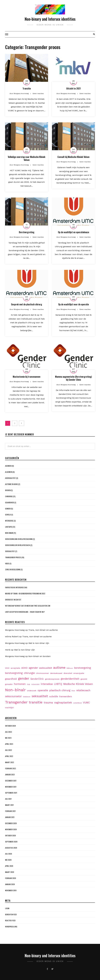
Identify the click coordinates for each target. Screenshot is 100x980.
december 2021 (11, 781)
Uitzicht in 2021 (74, 88)
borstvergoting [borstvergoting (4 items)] (83, 668)
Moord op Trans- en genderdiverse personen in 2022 (25, 593)
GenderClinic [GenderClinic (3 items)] (37, 679)
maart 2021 (9, 805)
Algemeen (9, 472)
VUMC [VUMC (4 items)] (86, 703)
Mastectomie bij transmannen (27, 377)
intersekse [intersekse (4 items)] (47, 684)
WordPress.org (11, 926)
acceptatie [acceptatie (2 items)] (15, 668)
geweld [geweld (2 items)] (84, 679)
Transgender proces (13, 557)
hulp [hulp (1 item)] (29, 684)
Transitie (27, 88)
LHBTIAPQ (9, 527)
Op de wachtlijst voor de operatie (74, 304)
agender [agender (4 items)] (33, 668)
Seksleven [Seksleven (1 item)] (27, 697)
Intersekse (9, 521)
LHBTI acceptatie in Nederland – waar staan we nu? (25, 612)
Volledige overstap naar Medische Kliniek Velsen (27, 158)
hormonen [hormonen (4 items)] (20, 684)
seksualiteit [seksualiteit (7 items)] (40, 696)
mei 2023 (8, 738)
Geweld (8, 515)
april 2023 (9, 744)
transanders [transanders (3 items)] (65, 696)
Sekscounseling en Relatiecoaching (19, 539)
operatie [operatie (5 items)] (43, 690)
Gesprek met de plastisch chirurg (27, 304)
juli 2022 (8, 750)
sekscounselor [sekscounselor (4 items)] (13, 696)
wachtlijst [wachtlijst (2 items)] (9, 708)
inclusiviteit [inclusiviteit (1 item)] (35, 684)
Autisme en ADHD (11, 484)
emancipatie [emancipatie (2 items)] (79, 673)
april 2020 (9, 866)
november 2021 (11, 787)
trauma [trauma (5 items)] (48, 702)
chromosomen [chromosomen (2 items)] (42, 673)
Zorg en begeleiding (13, 569)
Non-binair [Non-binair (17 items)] (15, 690)
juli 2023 (8, 732)
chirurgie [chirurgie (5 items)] (29, 673)
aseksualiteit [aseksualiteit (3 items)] (46, 668)
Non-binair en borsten (39, 656)
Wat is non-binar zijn (39, 643)
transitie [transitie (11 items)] (36, 702)
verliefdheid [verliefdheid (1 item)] (77, 703)
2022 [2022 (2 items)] (7, 668)
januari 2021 (10, 817)
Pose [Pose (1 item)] (73, 691)
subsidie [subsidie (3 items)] (54, 696)
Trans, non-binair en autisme (43, 630)
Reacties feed (10, 920)
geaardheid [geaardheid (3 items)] (11, 679)
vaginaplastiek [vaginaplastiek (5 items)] (63, 702)
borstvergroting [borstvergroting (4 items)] (14, 673)
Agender (8, 466)
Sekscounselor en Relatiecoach (18, 545)
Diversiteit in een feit (13, 600)
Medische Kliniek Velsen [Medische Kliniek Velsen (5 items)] (78, 684)
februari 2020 (10, 878)
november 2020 (11, 829)
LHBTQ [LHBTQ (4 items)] (58, 684)
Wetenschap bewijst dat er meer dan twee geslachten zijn (28, 606)
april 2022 (9, 756)
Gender (8, 509)
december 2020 (11, 823)
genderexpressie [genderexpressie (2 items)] (52, 679)
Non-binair (9, 533)
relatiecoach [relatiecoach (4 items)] (83, 690)
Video (7, 563)
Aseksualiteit (10, 478)
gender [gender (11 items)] (24, 678)
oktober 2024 (10, 726)
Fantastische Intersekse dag (16, 587)
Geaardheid (10, 502)
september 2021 (11, 793)
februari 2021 (10, 811)
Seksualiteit (10, 551)
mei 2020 (8, 860)
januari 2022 (10, 774)
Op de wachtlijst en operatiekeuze (74, 232)
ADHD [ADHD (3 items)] (24, 668)
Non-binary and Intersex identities (50, 19)
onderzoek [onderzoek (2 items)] (32, 691)
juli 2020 (8, 854)
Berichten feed (11, 914)
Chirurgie (9, 496)
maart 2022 (10, 762)
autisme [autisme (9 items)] (59, 668)
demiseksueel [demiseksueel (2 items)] (56, 673)
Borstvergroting (27, 232)
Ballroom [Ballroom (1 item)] (70, 668)
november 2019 (11, 890)
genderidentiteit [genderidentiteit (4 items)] (70, 679)
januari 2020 (10, 884)
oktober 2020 (10, 835)
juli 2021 (8, 799)
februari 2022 (10, 768)
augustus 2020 (11, 848)
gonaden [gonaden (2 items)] (9, 684)
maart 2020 (10, 872)
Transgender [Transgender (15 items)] (16, 702)
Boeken (8, 490)
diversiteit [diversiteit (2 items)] (68, 673)
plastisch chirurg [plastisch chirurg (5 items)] (60, 690)
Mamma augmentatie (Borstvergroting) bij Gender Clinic (73, 378)
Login (7, 908)
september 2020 (11, 842)
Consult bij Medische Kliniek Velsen (73, 157)
